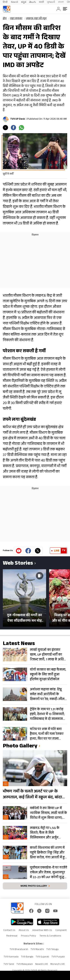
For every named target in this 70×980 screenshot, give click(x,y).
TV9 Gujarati (42, 957)
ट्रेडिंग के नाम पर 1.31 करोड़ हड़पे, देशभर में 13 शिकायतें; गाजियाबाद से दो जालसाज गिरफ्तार (47, 714)
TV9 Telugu (52, 950)
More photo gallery (34, 886)
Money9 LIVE (58, 964)
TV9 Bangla (27, 957)
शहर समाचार (16, 19)
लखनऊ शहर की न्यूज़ (36, 19)
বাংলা (61, 2)
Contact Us (9, 931)
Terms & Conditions (50, 936)
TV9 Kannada (11, 957)
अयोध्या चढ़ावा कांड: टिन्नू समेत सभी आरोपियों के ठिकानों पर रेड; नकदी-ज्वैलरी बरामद (48, 694)
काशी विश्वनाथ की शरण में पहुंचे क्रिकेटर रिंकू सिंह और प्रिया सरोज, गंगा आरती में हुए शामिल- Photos (48, 853)
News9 (15, 2)
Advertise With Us (42, 931)
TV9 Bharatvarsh (19, 950)
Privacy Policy (28, 936)
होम (5, 19)
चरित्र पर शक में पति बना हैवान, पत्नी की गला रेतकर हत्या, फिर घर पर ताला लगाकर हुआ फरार (47, 734)
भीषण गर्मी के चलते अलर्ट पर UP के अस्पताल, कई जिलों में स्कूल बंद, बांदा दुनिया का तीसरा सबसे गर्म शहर (32, 795)
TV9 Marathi (37, 950)
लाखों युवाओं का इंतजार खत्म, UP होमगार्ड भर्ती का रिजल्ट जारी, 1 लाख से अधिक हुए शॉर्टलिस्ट (48, 655)
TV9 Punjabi (58, 957)
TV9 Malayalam (25, 964)
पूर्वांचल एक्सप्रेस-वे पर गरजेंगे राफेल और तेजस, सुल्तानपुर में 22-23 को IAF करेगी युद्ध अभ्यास (49, 873)
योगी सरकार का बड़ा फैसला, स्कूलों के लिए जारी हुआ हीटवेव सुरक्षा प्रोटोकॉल (48, 675)
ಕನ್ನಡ (24, 2)
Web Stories (18, 564)
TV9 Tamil (9, 964)
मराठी (41, 2)
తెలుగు (33, 2)
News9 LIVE (42, 964)
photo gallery (20, 747)
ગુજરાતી (51, 2)
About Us (24, 931)
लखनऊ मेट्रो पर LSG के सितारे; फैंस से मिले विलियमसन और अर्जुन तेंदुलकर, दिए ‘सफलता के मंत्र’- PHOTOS (46, 833)
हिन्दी (5, 2)
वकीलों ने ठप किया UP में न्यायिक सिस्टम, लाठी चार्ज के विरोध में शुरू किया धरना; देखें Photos (48, 813)
